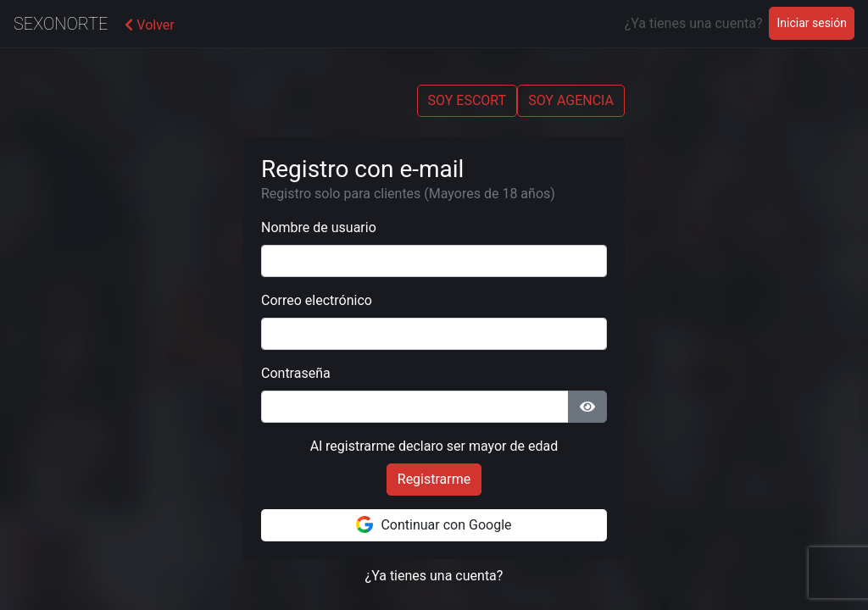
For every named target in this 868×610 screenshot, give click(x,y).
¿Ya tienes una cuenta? (434, 576)
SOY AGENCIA (571, 100)
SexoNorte (61, 24)
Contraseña (296, 373)
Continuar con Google (434, 524)
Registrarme (434, 479)
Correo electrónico (317, 300)
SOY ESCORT (467, 100)
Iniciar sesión (815, 22)
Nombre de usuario (319, 227)
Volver (149, 25)
